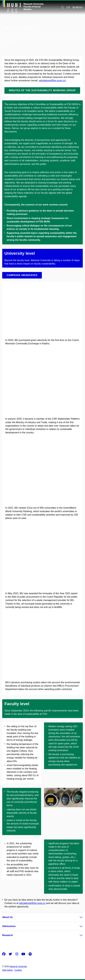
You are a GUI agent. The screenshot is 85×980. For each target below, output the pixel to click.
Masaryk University (18, 966)
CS (68, 7)
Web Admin (7, 970)
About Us (7, 917)
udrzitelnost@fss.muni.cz (32, 903)
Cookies (18, 970)
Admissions (9, 926)
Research (8, 935)
